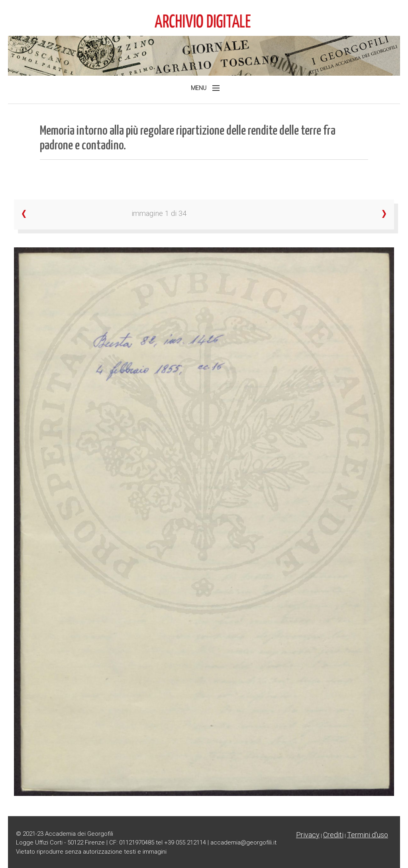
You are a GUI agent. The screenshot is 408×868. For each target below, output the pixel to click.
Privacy (308, 835)
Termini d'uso (368, 835)
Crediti (333, 835)
